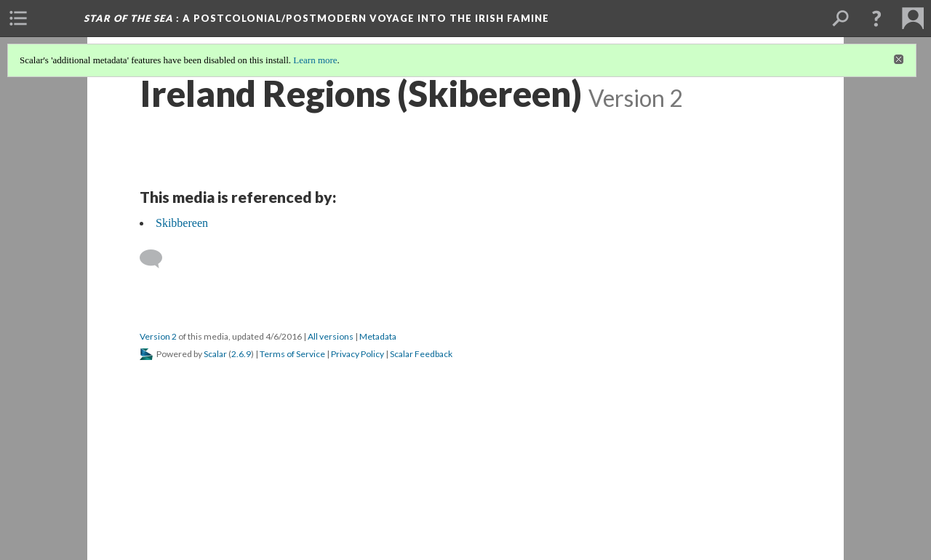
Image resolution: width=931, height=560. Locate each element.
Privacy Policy (357, 354)
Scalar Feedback (421, 354)
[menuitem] (18, 18)
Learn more (315, 60)
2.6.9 (241, 354)
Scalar (215, 354)
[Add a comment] (157, 259)
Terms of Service (292, 354)
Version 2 (158, 336)
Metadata (378, 336)
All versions (331, 336)
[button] (876, 18)
